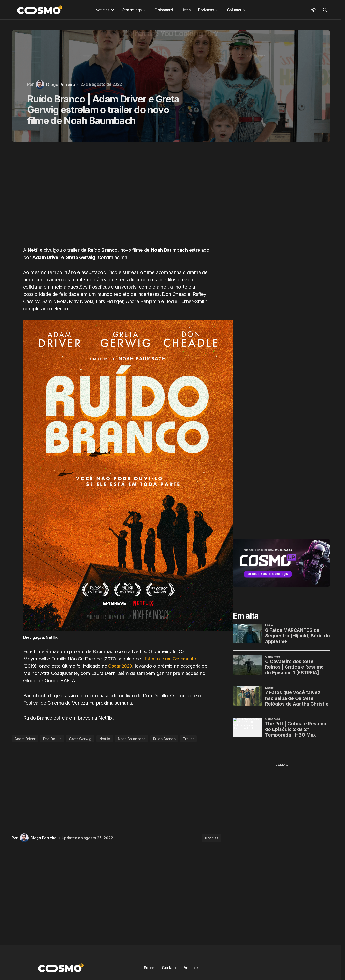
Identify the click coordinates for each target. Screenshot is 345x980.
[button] (313, 10)
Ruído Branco (164, 739)
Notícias (212, 838)
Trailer (188, 739)
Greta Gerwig (80, 739)
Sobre (149, 968)
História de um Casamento (171, 659)
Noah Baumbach (132, 739)
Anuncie (191, 968)
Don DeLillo (52, 739)
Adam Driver (25, 739)
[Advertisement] (118, 197)
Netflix (105, 739)
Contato (169, 968)
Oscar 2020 (121, 666)
